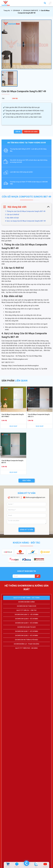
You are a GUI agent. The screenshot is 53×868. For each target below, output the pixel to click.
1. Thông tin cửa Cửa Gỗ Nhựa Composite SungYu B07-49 (25, 211)
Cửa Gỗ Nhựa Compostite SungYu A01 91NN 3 (13, 415)
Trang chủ (7, 11)
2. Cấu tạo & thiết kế (12, 215)
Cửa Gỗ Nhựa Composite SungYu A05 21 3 (39, 415)
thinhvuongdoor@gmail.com (35, 497)
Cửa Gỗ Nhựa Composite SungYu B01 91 (12, 462)
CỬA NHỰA (16, 11)
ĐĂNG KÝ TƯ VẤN (26, 530)
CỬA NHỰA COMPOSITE (30, 11)
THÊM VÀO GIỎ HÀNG (31, 132)
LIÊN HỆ (18, 132)
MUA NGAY (13, 426)
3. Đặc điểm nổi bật (12, 218)
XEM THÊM (26, 481)
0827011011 (15, 497)
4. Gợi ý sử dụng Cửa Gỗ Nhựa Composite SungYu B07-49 (25, 221)
